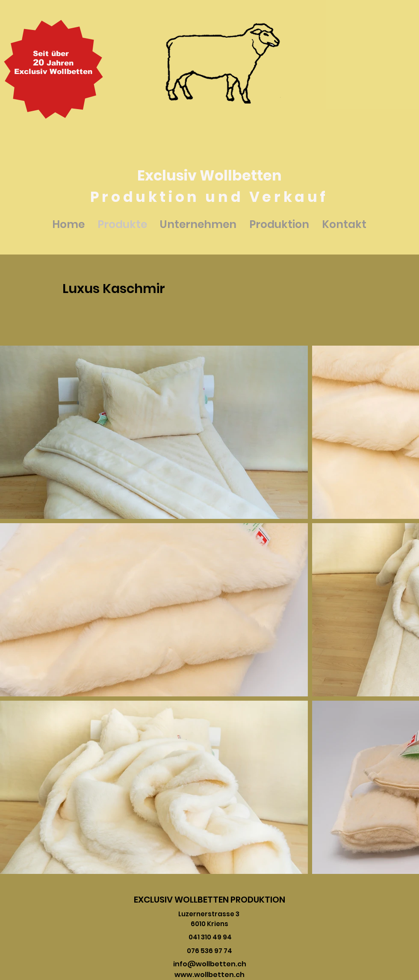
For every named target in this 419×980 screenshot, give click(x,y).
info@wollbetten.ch (210, 964)
